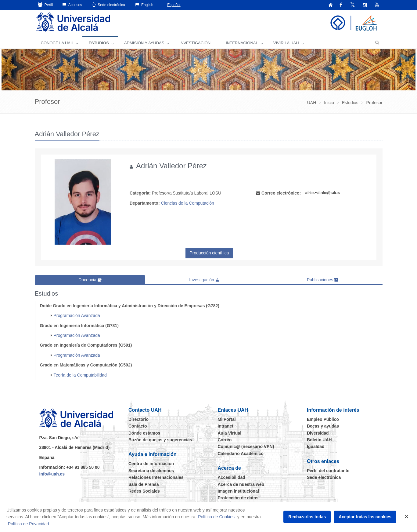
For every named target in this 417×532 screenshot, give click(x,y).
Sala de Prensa (144, 484)
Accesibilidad (232, 477)
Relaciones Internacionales (156, 477)
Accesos (72, 5)
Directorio (138, 419)
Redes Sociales (144, 491)
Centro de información (151, 464)
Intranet (226, 426)
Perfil (45, 5)
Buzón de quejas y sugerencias (160, 440)
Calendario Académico (241, 454)
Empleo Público (323, 419)
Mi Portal (227, 419)
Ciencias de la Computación (187, 203)
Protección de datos (238, 498)
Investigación (204, 280)
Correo (225, 440)
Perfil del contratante (328, 471)
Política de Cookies (216, 517)
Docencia (90, 280)
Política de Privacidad (29, 524)
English (144, 5)
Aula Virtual (230, 433)
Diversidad (318, 433)
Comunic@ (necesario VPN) (246, 446)
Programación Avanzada (77, 315)
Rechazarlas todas (307, 517)
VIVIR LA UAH (286, 43)
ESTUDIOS (99, 43)
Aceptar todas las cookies (365, 517)
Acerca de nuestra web (241, 484)
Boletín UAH (319, 440)
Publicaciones (323, 280)
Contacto (138, 426)
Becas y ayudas (323, 426)
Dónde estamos (144, 433)
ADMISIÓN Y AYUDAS (144, 43)
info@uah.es (52, 474)
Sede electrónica (108, 5)
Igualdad (316, 446)
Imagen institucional (238, 491)
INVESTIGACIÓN (195, 43)
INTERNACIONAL (242, 43)
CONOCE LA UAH (57, 43)
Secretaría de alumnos (151, 471)
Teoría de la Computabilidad (80, 375)
